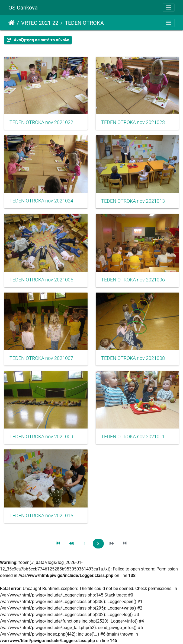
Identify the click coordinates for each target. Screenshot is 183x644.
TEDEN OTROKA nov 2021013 (133, 201)
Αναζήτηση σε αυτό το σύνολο (38, 40)
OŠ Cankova (23, 8)
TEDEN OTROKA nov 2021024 (41, 201)
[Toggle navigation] (169, 8)
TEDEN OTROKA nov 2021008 (133, 358)
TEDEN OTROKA (84, 23)
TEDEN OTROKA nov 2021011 (133, 437)
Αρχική (12, 23)
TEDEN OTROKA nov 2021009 (41, 437)
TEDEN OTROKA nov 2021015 (41, 516)
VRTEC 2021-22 (40, 23)
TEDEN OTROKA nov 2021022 (41, 122)
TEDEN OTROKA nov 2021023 (133, 122)
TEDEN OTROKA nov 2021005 (41, 280)
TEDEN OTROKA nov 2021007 (41, 358)
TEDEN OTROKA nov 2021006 (133, 280)
